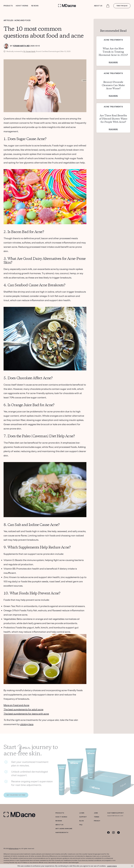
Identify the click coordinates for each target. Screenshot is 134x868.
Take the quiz (122, 6)
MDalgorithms (14, 849)
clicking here (27, 724)
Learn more (112, 866)
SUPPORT (83, 817)
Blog (82, 821)
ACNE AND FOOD (23, 20)
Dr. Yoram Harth (29, 51)
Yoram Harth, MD (21, 46)
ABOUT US (59, 825)
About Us (98, 6)
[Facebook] (108, 832)
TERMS (97, 817)
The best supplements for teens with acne (26, 714)
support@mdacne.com (115, 816)
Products (8, 6)
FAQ (81, 825)
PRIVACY (97, 821)
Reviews (35, 6)
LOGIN (82, 813)
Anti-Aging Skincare (64, 829)
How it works (22, 6)
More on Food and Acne (16, 705)
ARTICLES (8, 20)
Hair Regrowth (62, 833)
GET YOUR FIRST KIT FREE (16, 796)
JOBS (96, 813)
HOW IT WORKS (61, 817)
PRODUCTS (60, 813)
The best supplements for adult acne (23, 709)
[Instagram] (113, 832)
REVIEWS (59, 821)
